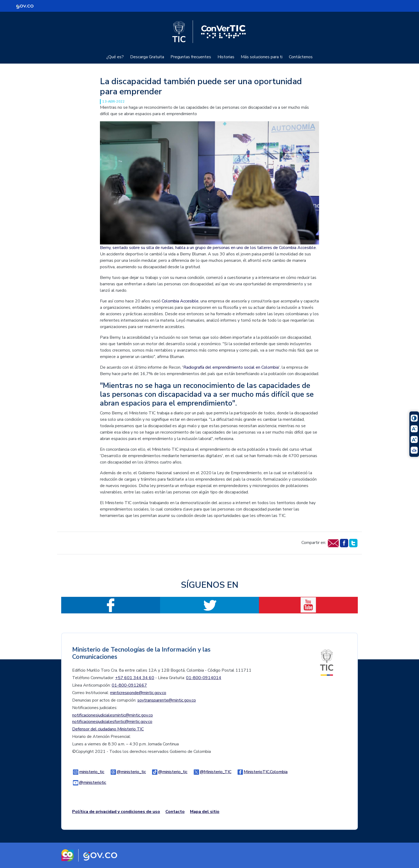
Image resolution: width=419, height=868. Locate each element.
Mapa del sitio (205, 812)
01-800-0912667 (129, 685)
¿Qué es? (115, 57)
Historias (226, 57)
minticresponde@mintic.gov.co (138, 693)
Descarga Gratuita (147, 57)
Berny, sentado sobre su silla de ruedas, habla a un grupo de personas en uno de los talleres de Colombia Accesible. (208, 248)
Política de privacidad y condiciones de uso (116, 812)
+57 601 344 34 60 (135, 678)
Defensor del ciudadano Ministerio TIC (108, 729)
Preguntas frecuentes (191, 57)
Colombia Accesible (180, 301)
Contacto (175, 812)
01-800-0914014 (204, 678)
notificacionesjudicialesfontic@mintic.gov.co (112, 722)
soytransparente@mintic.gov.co (167, 700)
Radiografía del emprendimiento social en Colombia (231, 367)
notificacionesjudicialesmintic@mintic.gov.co (112, 715)
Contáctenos (301, 57)
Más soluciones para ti (262, 57)
